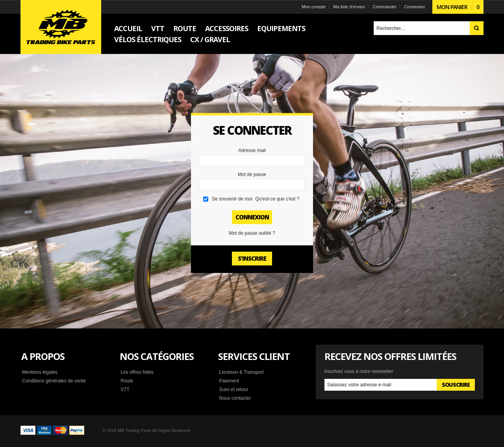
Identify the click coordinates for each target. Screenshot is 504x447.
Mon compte (314, 7)
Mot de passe (252, 174)
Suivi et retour (233, 390)
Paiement (229, 381)
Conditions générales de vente (54, 381)
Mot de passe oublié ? (252, 233)
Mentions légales (40, 372)
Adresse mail (252, 150)
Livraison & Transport (241, 372)
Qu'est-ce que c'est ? (277, 199)
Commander (385, 7)
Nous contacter (235, 398)
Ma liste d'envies (349, 7)
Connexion (414, 7)
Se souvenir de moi (232, 199)
